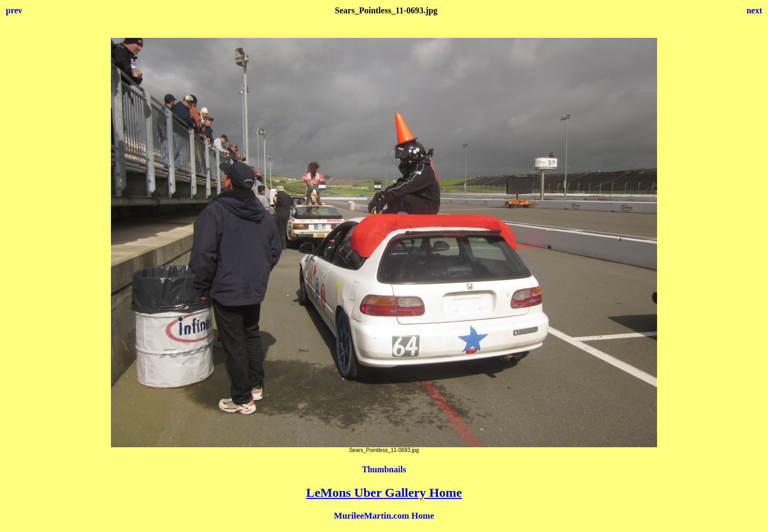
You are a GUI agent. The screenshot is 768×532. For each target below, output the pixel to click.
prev (14, 10)
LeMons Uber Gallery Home (384, 493)
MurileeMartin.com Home (384, 516)
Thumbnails (384, 469)
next (754, 10)
